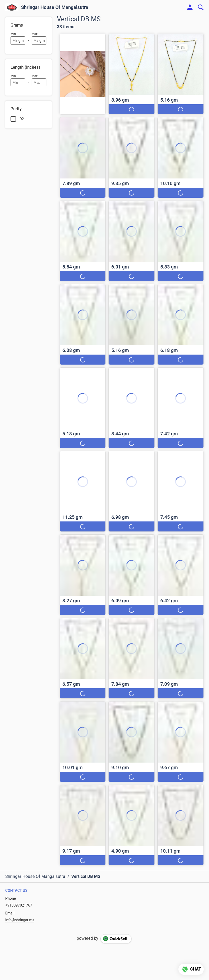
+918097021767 (19, 905)
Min (13, 34)
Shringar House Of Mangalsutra (55, 7)
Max (35, 34)
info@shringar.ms (20, 920)
